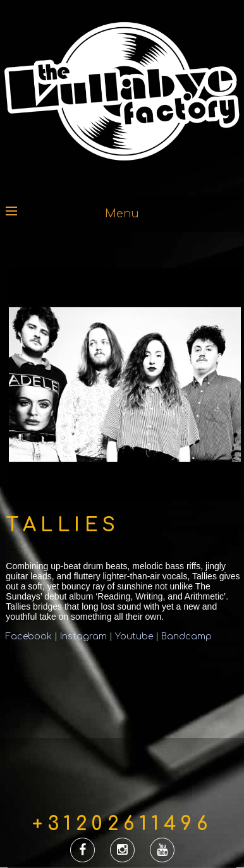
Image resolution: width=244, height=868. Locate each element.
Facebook (30, 636)
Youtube (134, 636)
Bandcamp (186, 636)
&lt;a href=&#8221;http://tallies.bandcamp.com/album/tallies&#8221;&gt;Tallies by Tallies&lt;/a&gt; (101, 679)
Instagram (83, 636)
